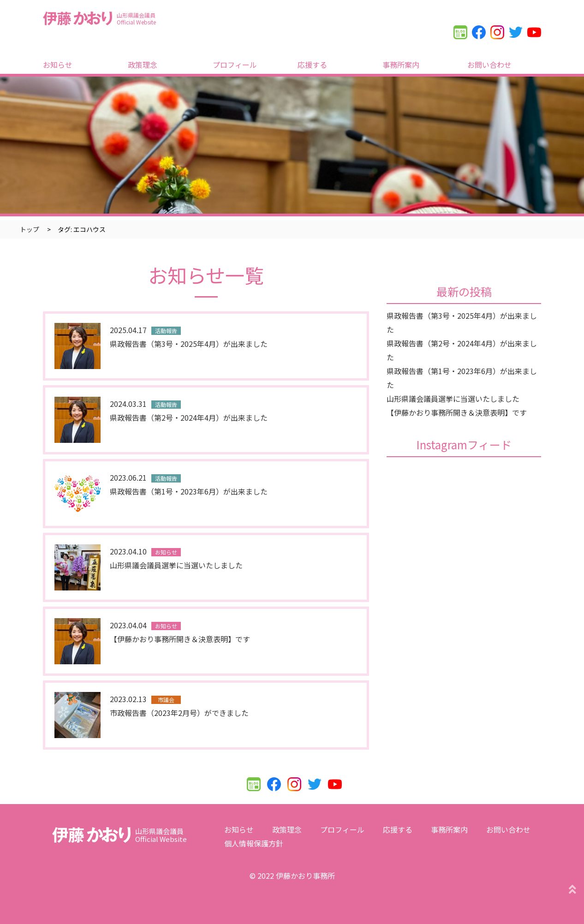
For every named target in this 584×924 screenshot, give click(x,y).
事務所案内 (401, 65)
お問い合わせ (489, 65)
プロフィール (235, 65)
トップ (30, 229)
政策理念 (143, 65)
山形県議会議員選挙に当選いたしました (453, 399)
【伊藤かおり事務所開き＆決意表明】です (457, 412)
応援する (312, 65)
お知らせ (58, 65)
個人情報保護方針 (254, 843)
